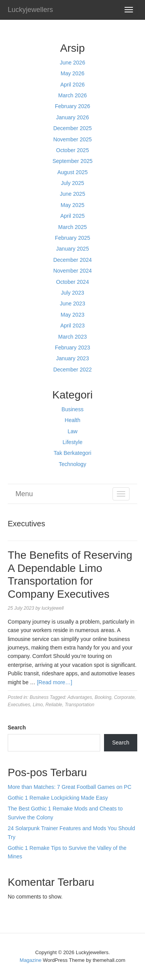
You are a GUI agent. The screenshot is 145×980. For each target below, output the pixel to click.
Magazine (31, 960)
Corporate (124, 697)
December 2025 (73, 128)
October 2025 (72, 150)
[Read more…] (54, 682)
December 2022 (73, 370)
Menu (24, 494)
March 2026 (73, 95)
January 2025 (72, 249)
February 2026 (72, 106)
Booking (103, 697)
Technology (72, 464)
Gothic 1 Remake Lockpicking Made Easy (58, 798)
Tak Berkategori (72, 453)
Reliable (54, 705)
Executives (19, 705)
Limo (38, 705)
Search (17, 727)
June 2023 (72, 303)
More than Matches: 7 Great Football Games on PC (70, 787)
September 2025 (73, 161)
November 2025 (73, 139)
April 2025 (72, 216)
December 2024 (73, 260)
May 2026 (72, 73)
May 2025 (72, 205)
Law (73, 431)
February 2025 (72, 238)
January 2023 (72, 358)
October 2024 (72, 282)
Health (72, 420)
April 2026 (72, 85)
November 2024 (73, 271)
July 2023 (73, 293)
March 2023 (73, 337)
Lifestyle (72, 442)
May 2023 (72, 315)
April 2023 (72, 326)
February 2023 (72, 348)
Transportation (79, 705)
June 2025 (72, 194)
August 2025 (72, 172)
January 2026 (72, 117)
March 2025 (73, 227)
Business (72, 409)
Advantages (80, 697)
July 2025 (73, 183)
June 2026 (72, 63)
